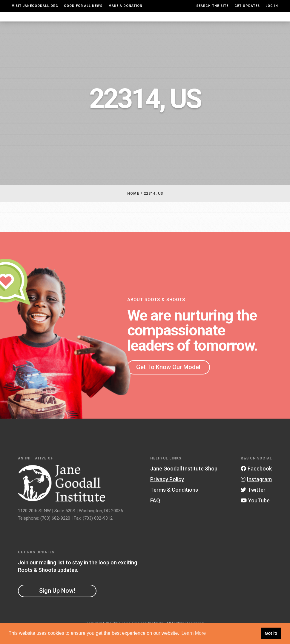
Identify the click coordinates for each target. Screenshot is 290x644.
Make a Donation (125, 6)
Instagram (256, 491)
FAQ (155, 512)
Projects (201, 23)
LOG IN (272, 6)
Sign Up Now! (57, 603)
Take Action (258, 23)
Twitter (253, 502)
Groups (225, 23)
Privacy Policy (167, 491)
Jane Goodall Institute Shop (184, 480)
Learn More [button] (194, 633)
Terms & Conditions (174, 502)
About (84, 23)
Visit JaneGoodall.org (35, 6)
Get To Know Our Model (168, 379)
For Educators (141, 23)
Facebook (256, 480)
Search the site (212, 6)
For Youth (107, 23)
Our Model (174, 23)
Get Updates (247, 6)
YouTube (255, 512)
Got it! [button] (271, 633)
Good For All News (83, 6)
